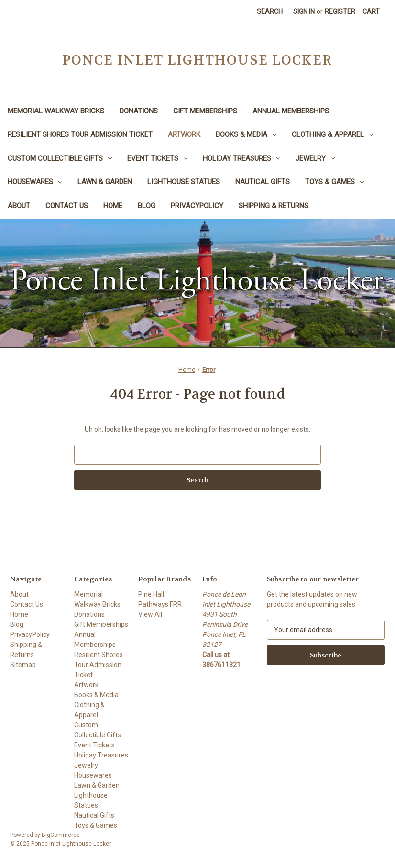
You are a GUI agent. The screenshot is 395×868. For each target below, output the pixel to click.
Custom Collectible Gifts (60, 158)
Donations (139, 111)
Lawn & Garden (105, 182)
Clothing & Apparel (332, 134)
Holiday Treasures (241, 158)
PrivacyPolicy (197, 206)
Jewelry (315, 158)
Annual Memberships (291, 111)
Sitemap (23, 665)
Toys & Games (335, 182)
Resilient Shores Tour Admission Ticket (80, 134)
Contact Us (67, 206)
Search (270, 11)
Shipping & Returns (274, 206)
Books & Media (246, 134)
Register (340, 11)
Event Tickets (157, 158)
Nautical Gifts (263, 182)
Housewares (35, 182)
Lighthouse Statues (184, 182)
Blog (147, 206)
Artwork (184, 134)
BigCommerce (61, 835)
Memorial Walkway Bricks (56, 111)
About (19, 206)
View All (150, 614)
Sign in (304, 11)
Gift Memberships (205, 111)
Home (113, 206)
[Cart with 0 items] (371, 12)
